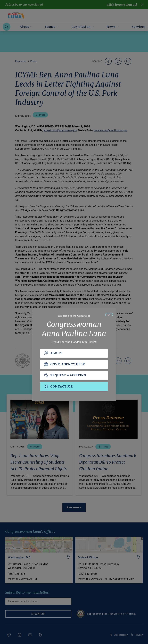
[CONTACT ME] (74, 387)
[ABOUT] (74, 353)
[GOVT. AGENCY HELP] (74, 364)
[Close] (109, 315)
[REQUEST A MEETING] (74, 375)
